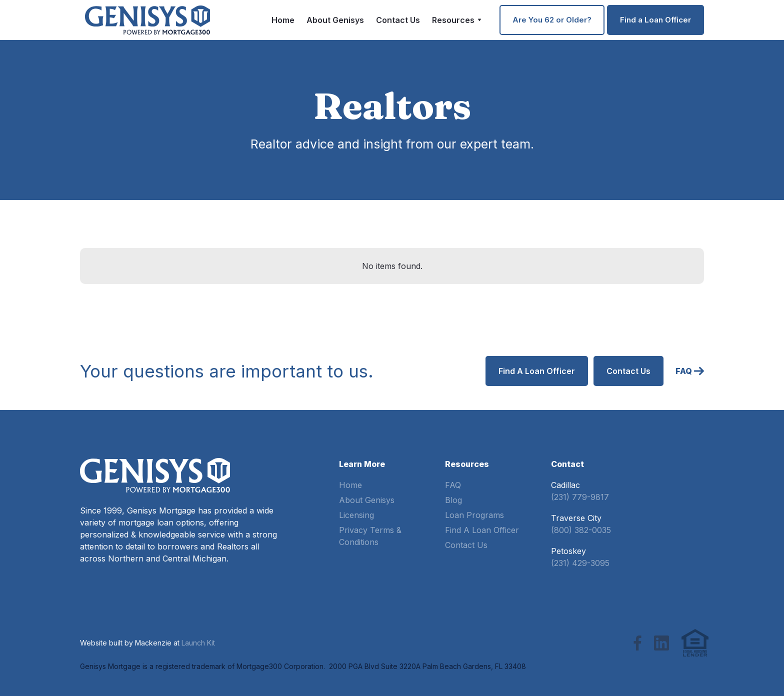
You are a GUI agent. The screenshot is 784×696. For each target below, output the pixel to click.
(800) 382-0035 (581, 530)
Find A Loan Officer (482, 530)
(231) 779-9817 (580, 497)
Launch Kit (198, 643)
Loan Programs (474, 515)
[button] (457, 20)
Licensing (356, 515)
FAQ (453, 485)
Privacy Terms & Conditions (370, 536)
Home (283, 20)
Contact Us (398, 20)
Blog (453, 500)
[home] (147, 20)
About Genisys (335, 20)
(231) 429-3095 (580, 563)
